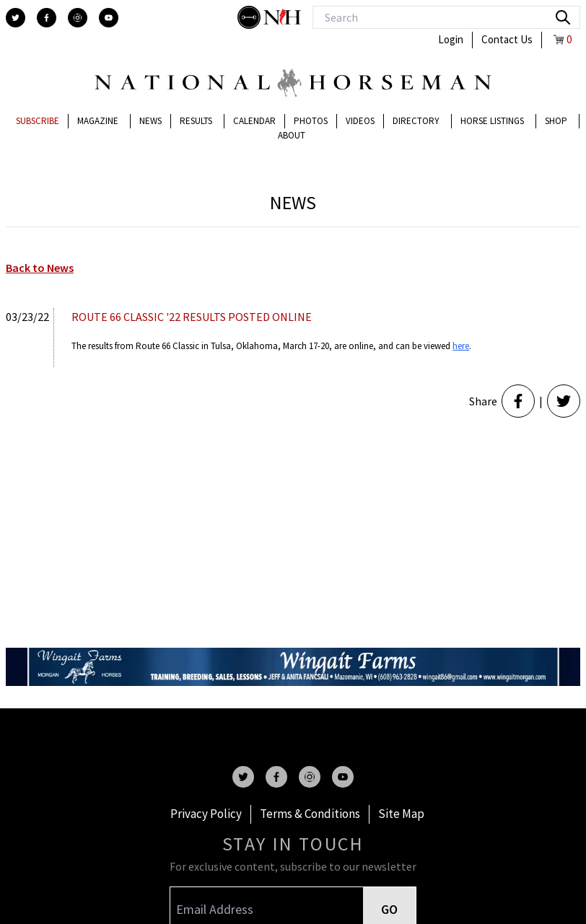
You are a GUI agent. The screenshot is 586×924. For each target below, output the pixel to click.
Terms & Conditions (310, 814)
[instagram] (78, 18)
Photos (311, 121)
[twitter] (16, 18)
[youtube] (109, 18)
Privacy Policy (206, 814)
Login (451, 39)
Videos (360, 121)
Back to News (40, 268)
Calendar (254, 121)
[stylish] (250, 17)
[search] (563, 17)
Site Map (401, 814)
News (150, 121)
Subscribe (38, 121)
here (461, 346)
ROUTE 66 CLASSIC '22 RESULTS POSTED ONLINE (192, 317)
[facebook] (47, 18)
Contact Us (507, 39)
